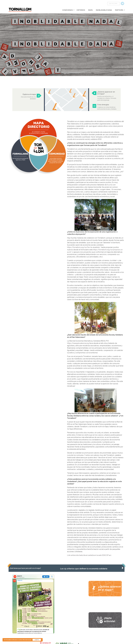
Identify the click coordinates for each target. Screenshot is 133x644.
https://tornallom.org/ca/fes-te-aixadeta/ (84, 247)
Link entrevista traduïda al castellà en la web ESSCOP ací (89, 555)
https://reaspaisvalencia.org (78, 343)
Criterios (81, 10)
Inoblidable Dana (104, 10)
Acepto (37, 640)
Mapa (90, 10)
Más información (27, 640)
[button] (10, 45)
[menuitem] (67, 10)
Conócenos (68, 10)
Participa (119, 10)
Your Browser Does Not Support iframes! (33, 604)
